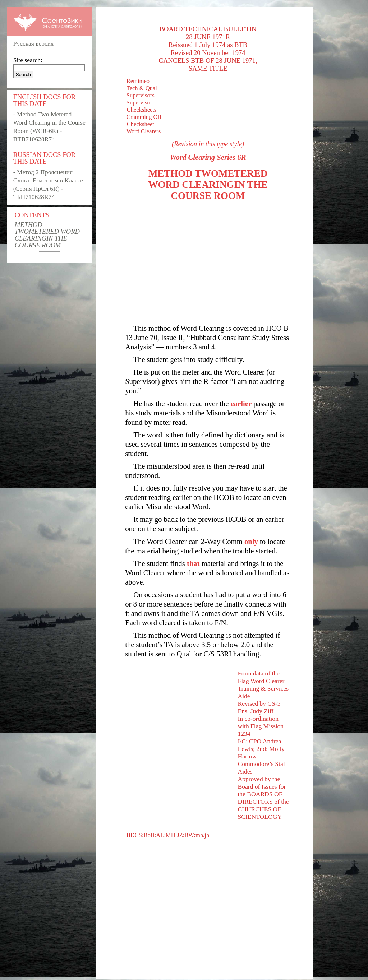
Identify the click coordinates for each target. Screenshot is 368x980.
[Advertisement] (208, 263)
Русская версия (34, 43)
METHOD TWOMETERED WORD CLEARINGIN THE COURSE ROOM (47, 235)
